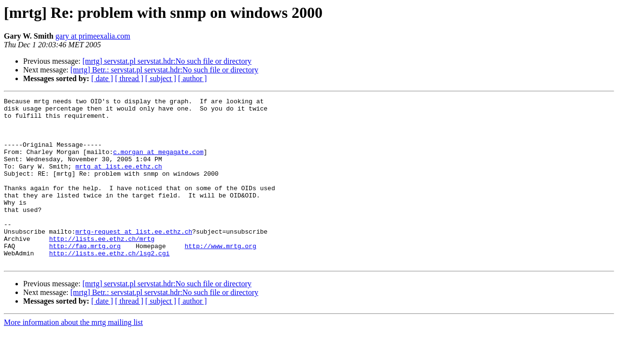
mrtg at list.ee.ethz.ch (119, 181)
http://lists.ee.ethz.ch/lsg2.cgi (110, 285)
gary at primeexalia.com (93, 36)
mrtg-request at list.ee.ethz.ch (134, 259)
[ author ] (193, 78)
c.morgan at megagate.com (158, 163)
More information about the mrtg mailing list (73, 356)
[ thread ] (129, 78)
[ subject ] (161, 78)
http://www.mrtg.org (220, 276)
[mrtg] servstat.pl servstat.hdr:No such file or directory (167, 61)
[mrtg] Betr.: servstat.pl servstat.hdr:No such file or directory (164, 70)
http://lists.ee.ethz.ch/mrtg (102, 267)
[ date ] (102, 78)
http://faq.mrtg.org (85, 276)
